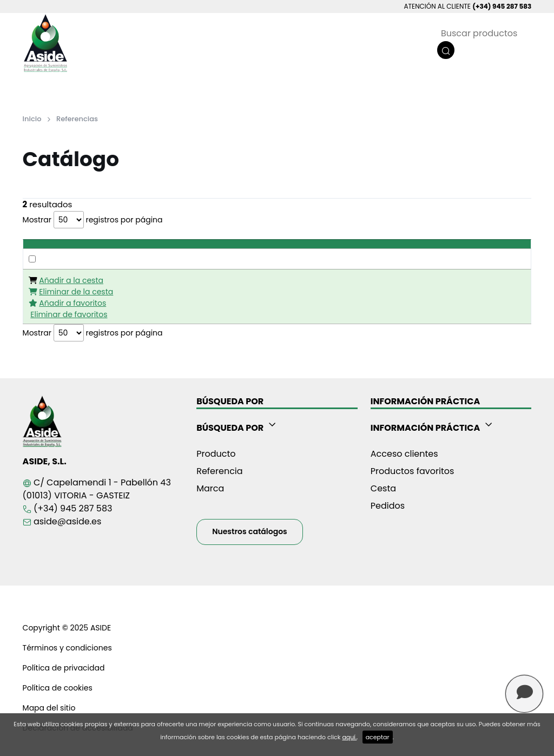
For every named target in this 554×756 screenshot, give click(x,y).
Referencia (219, 471)
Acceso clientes (404, 454)
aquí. (349, 737)
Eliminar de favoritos (69, 314)
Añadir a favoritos (72, 303)
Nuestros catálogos (250, 531)
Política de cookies (58, 688)
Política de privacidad (64, 668)
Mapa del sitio (49, 708)
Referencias (77, 119)
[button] (277, 426)
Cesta (383, 488)
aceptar (378, 737)
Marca (210, 488)
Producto (216, 454)
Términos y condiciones (67, 648)
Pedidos (388, 506)
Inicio (32, 119)
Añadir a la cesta (71, 280)
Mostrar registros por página (93, 220)
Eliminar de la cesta (76, 292)
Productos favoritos (413, 471)
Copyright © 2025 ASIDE (67, 628)
